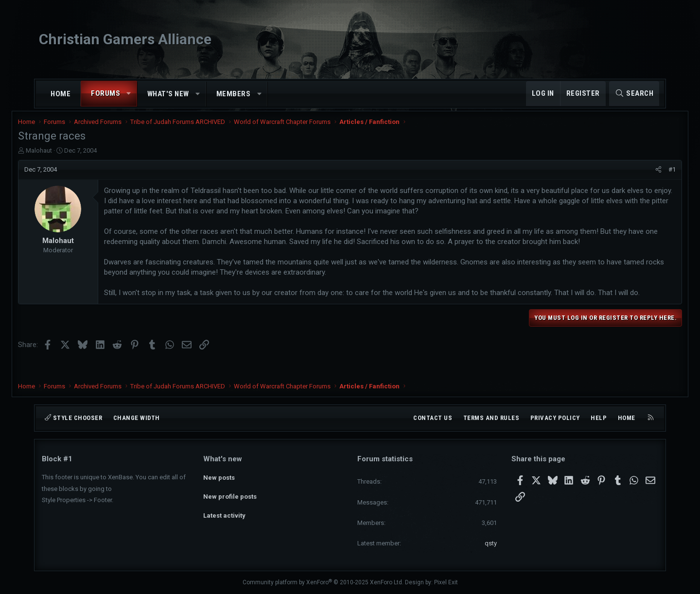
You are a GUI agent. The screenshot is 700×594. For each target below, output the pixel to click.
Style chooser (73, 418)
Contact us (433, 418)
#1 (648, 176)
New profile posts (230, 494)
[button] (129, 94)
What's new (168, 94)
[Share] (635, 176)
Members (234, 94)
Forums (105, 93)
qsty (491, 543)
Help (599, 418)
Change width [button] (137, 418)
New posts (219, 476)
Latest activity (224, 511)
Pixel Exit (446, 582)
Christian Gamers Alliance (125, 39)
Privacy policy (555, 418)
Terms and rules (491, 418)
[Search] (634, 94)
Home (61, 94)
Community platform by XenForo (323, 582)
